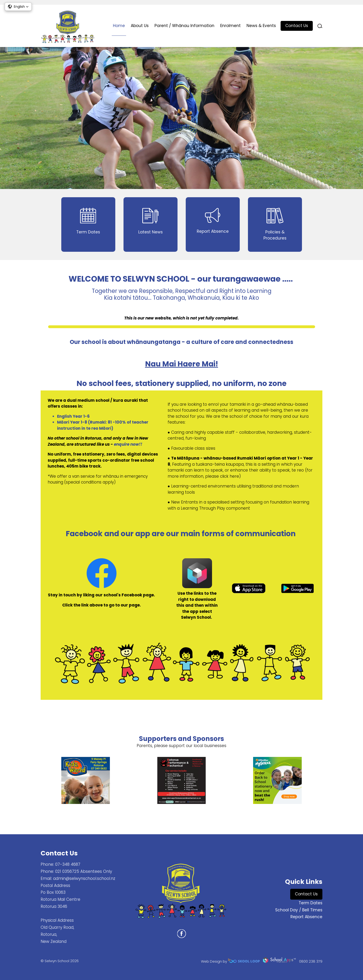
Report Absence (306, 917)
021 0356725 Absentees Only (84, 871)
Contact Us (297, 26)
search (320, 26)
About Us (140, 26)
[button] (18, 7)
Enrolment (230, 26)
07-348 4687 (68, 864)
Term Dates (311, 903)
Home (119, 26)
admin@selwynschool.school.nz (84, 878)
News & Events (261, 26)
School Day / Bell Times (299, 910)
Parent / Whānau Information (184, 26)
